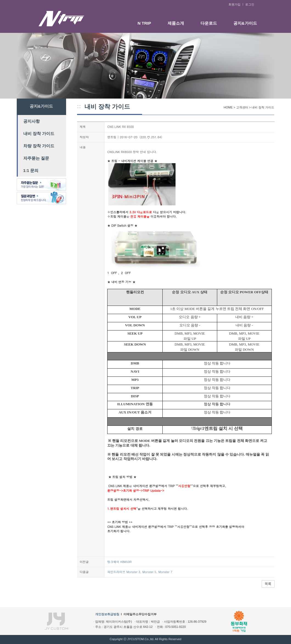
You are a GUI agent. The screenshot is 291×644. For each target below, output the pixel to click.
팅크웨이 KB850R (119, 562)
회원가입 (235, 4)
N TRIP (144, 23)
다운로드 (209, 23)
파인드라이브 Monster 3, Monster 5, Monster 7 (140, 572)
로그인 (250, 4)
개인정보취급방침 (107, 614)
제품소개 (176, 23)
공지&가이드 (245, 23)
